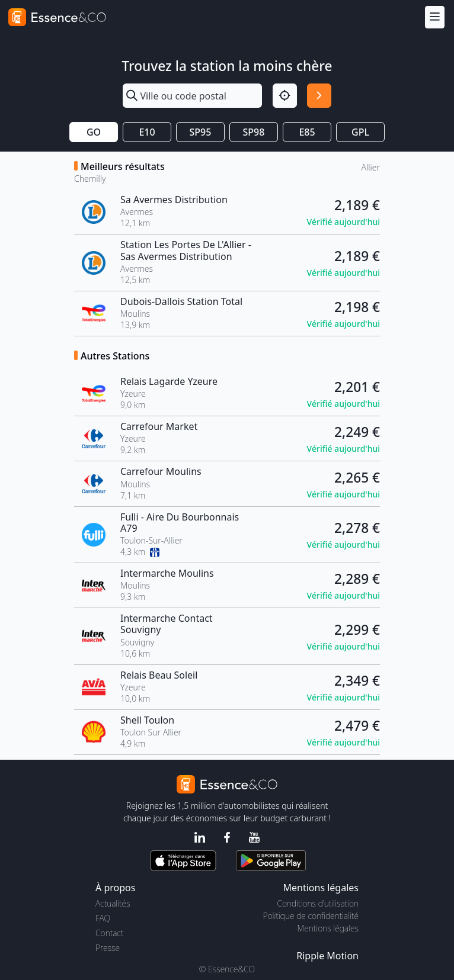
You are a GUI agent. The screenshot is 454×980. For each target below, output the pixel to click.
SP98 (254, 132)
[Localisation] (285, 96)
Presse (108, 948)
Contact (109, 933)
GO (94, 132)
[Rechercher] (319, 96)
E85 (307, 132)
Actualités (113, 903)
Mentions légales (328, 928)
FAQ (103, 918)
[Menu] (435, 17)
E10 (147, 132)
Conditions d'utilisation (318, 903)
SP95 (201, 132)
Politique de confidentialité (311, 916)
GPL (360, 132)
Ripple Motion (327, 956)
